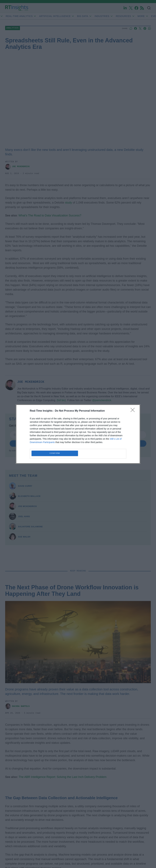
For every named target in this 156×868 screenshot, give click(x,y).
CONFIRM (55, 453)
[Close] (134, 411)
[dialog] (78, 434)
